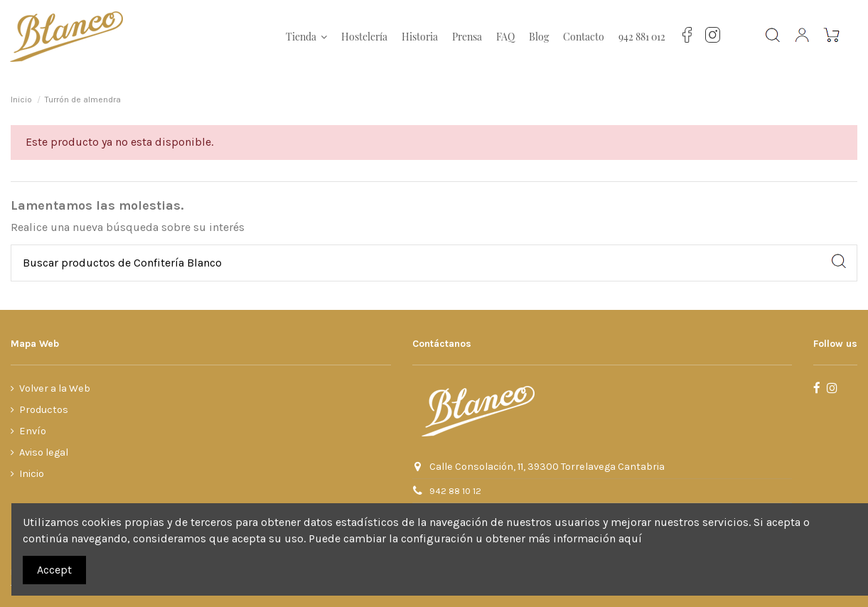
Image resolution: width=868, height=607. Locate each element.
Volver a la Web (55, 388)
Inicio (32, 474)
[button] (306, 37)
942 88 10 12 (455, 491)
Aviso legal (44, 452)
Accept (54, 570)
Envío (33, 431)
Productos (44, 410)
